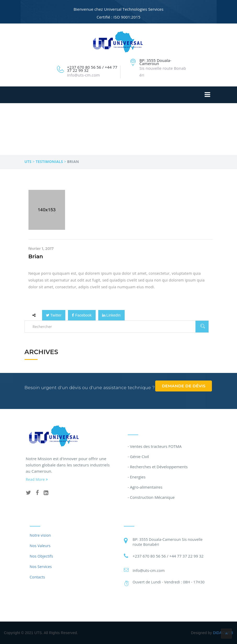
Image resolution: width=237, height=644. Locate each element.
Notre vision (40, 535)
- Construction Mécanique (151, 497)
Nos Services (41, 567)
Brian (36, 256)
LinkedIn (111, 315)
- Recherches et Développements (158, 467)
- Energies (137, 477)
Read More (37, 479)
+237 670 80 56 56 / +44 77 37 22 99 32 (168, 556)
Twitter (54, 315)
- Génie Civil (138, 456)
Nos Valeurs (40, 546)
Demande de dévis (184, 386)
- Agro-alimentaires (145, 487)
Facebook (82, 315)
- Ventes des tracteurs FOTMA (155, 446)
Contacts (37, 577)
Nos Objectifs (41, 556)
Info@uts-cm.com (149, 570)
